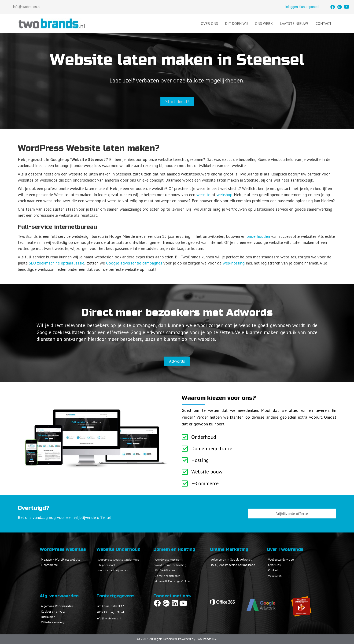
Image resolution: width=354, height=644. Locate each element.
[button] (333, 7)
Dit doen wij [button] (236, 23)
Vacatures (275, 576)
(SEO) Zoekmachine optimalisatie (233, 565)
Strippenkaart (106, 565)
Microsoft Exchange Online (172, 581)
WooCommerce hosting (170, 565)
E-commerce (49, 565)
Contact (324, 23)
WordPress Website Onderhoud (119, 560)
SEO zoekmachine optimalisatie (57, 263)
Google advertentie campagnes (134, 263)
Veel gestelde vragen (282, 560)
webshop (224, 195)
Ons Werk (264, 23)
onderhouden (258, 236)
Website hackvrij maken (113, 570)
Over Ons (209, 23)
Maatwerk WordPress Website (61, 560)
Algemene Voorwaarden (57, 606)
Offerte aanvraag (53, 622)
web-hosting (234, 263)
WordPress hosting (167, 560)
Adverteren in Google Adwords (231, 560)
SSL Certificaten (165, 570)
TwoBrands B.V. (206, 639)
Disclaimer (48, 617)
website (203, 195)
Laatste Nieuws (294, 23)
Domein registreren (168, 576)
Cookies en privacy (53, 612)
